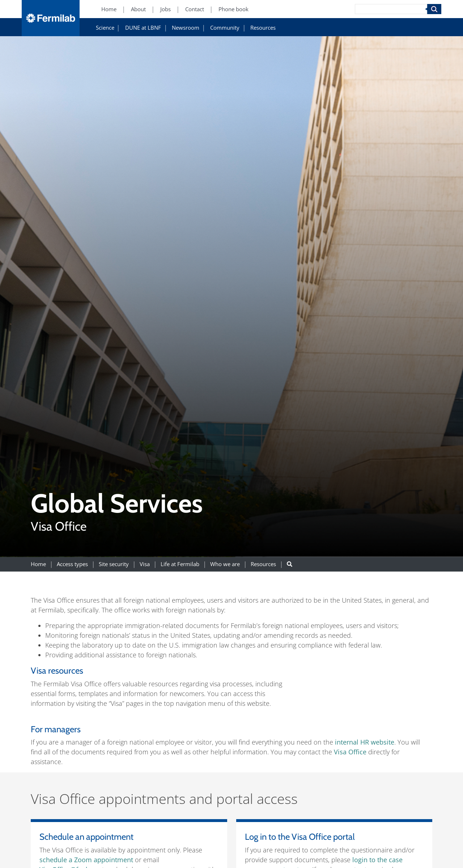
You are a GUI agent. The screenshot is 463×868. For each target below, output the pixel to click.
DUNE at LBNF (143, 28)
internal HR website (365, 742)
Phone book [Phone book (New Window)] (233, 9)
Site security (114, 564)
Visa (145, 564)
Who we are (225, 564)
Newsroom (186, 28)
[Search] (391, 9)
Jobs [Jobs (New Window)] (165, 9)
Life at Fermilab (180, 564)
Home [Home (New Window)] (109, 9)
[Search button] (290, 564)
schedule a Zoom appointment (86, 860)
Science (105, 28)
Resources (263, 28)
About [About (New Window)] (138, 9)
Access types (72, 564)
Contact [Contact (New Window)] (195, 9)
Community (225, 28)
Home (38, 564)
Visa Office (350, 752)
